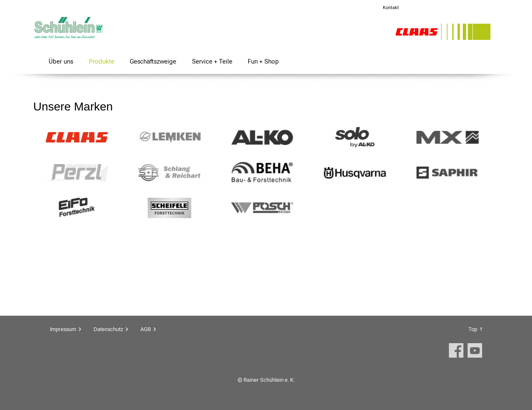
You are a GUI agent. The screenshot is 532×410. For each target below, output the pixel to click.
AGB (146, 329)
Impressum (63, 329)
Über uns (61, 61)
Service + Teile (212, 61)
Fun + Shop (263, 61)
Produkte (102, 61)
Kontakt (391, 8)
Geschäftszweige (153, 61)
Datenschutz (108, 329)
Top (473, 329)
